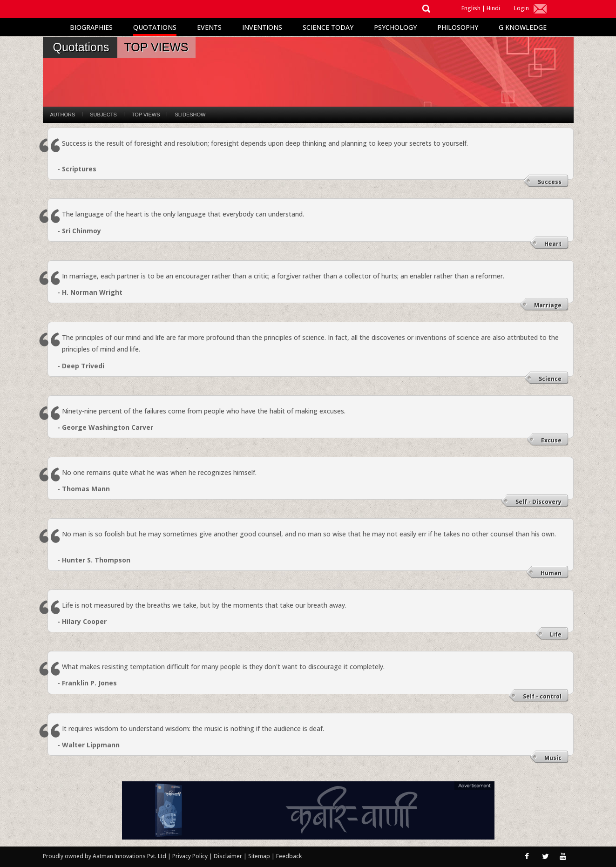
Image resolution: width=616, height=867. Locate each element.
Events (209, 27)
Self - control (542, 696)
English (471, 8)
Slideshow (190, 115)
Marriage (548, 305)
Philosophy (458, 27)
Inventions (262, 27)
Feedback (289, 856)
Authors (63, 115)
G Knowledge (523, 27)
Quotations (155, 27)
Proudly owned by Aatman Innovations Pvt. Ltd (105, 856)
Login (521, 8)
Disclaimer (228, 856)
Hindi (493, 8)
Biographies (91, 27)
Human (551, 573)
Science (550, 379)
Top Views (146, 115)
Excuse (551, 440)
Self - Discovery (538, 502)
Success (550, 182)
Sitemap (260, 856)
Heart (553, 244)
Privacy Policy (191, 856)
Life (556, 634)
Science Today (328, 27)
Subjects (103, 115)
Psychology (395, 27)
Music (553, 758)
